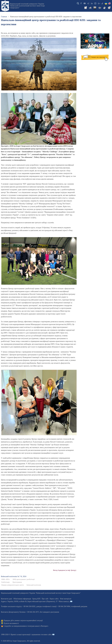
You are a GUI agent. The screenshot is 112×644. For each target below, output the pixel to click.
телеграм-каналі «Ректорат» (38, 626)
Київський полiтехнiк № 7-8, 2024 (14, 576)
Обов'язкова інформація (22, 599)
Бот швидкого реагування (50, 612)
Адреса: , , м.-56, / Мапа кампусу (35, 601)
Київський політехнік (34, 585)
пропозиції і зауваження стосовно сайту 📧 (38, 635)
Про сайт (45, 599)
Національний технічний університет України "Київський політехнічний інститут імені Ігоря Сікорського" (27, 6)
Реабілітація (5, 582)
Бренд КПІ (36, 599)
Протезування (17, 582)
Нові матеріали (66, 599)
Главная (4, 17)
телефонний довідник (79, 606)
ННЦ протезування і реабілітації (24, 579)
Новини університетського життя (12, 585)
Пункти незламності (11, 623)
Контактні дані (6, 599)
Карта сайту (54, 599)
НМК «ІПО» (6, 579)
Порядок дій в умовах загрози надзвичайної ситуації (23, 620)
